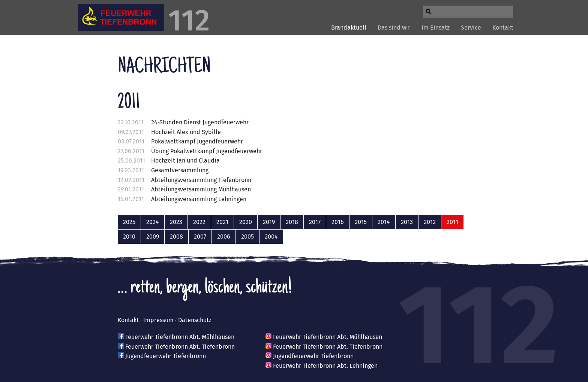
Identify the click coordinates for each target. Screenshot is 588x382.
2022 (199, 222)
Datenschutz (195, 320)
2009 (153, 237)
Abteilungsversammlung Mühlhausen (201, 189)
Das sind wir (394, 28)
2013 (407, 222)
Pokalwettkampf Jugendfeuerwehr (197, 141)
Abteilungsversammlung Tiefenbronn (201, 180)
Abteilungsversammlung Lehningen (199, 199)
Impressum (158, 320)
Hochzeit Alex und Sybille (186, 132)
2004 (271, 237)
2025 (129, 222)
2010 (129, 237)
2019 (269, 222)
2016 (338, 222)
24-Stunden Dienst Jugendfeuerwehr (200, 122)
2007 (200, 237)
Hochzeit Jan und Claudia (185, 160)
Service (471, 28)
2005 (247, 237)
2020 (246, 222)
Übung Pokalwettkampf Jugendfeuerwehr (207, 151)
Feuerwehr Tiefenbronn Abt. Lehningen (325, 366)
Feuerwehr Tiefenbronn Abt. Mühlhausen (180, 337)
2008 (176, 237)
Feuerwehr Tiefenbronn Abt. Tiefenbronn (180, 347)
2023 (176, 222)
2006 (224, 237)
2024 (153, 222)
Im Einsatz (436, 28)
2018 (292, 222)
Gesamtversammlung (180, 170)
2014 (384, 222)
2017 (315, 222)
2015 (361, 222)
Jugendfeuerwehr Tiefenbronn (166, 356)
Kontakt (503, 28)
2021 (222, 222)
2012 (430, 222)
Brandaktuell (349, 28)
